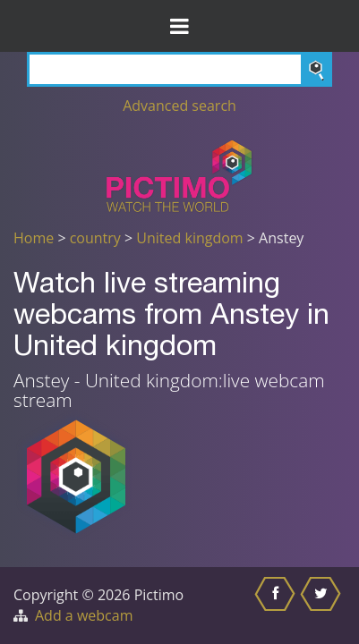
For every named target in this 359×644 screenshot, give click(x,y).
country (95, 238)
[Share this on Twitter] (323, 606)
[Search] (179, 69)
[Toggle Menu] (179, 26)
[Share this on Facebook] (277, 606)
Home (34, 238)
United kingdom (189, 238)
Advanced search (179, 106)
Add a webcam (84, 615)
